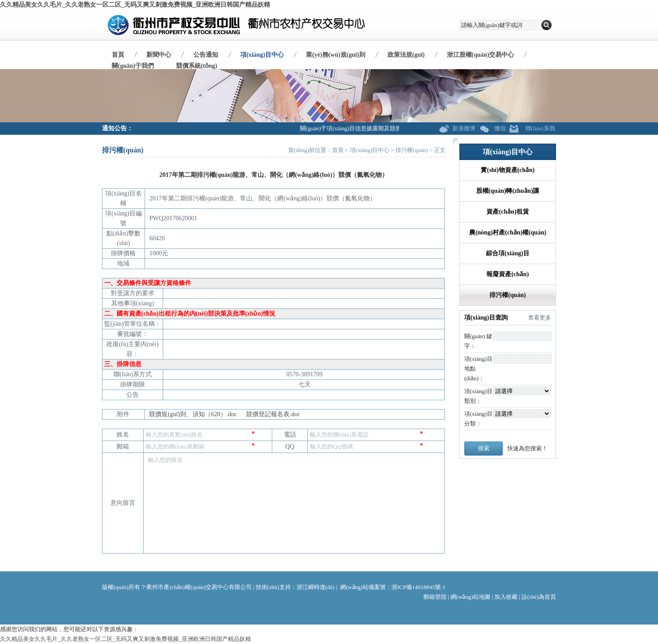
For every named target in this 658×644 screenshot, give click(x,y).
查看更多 (540, 318)
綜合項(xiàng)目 (508, 253)
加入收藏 (506, 597)
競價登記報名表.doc (273, 414)
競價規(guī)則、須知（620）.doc (193, 414)
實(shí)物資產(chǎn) (508, 170)
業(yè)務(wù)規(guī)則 (336, 55)
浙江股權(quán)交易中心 (481, 55)
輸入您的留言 (294, 487)
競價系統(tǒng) (197, 66)
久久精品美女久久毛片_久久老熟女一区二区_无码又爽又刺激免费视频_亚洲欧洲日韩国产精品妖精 (135, 5)
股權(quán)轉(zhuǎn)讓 (508, 191)
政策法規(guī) (406, 55)
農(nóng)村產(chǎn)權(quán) (508, 232)
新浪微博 (464, 128)
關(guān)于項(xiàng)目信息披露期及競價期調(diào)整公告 (375, 128)
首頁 (118, 55)
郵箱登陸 (435, 597)
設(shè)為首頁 (539, 597)
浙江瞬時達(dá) (316, 587)
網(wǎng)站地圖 (470, 597)
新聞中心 (159, 55)
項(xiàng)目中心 (262, 55)
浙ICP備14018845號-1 (419, 587)
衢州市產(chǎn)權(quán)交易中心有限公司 (199, 587)
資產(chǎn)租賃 (507, 212)
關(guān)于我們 (133, 66)
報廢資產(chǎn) (507, 274)
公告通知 (206, 55)
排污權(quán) (412, 150)
